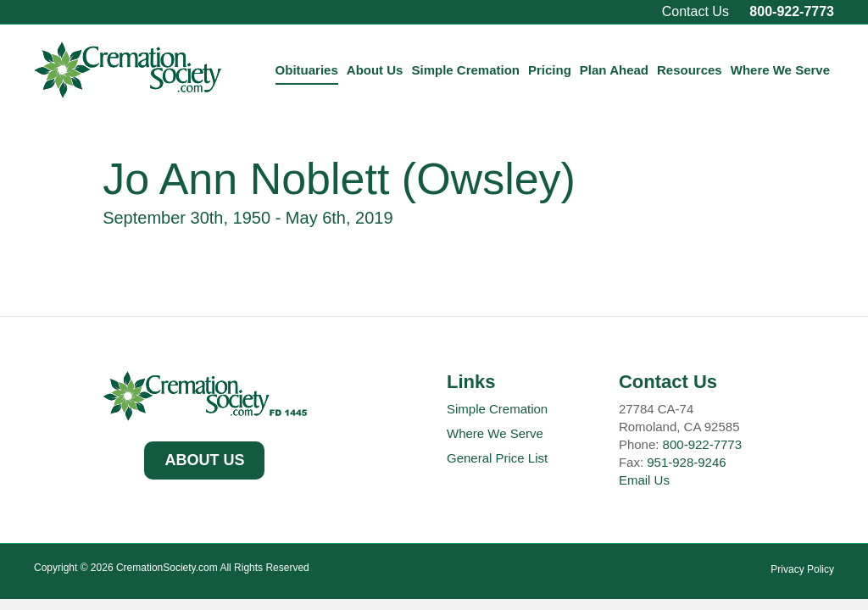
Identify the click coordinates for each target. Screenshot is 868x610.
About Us (375, 70)
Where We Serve (780, 70)
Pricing (550, 70)
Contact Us (696, 11)
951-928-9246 (686, 462)
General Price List (497, 458)
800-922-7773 (792, 11)
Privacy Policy (802, 569)
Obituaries (307, 70)
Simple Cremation (465, 70)
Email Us (644, 480)
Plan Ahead (614, 70)
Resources (690, 70)
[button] (204, 461)
